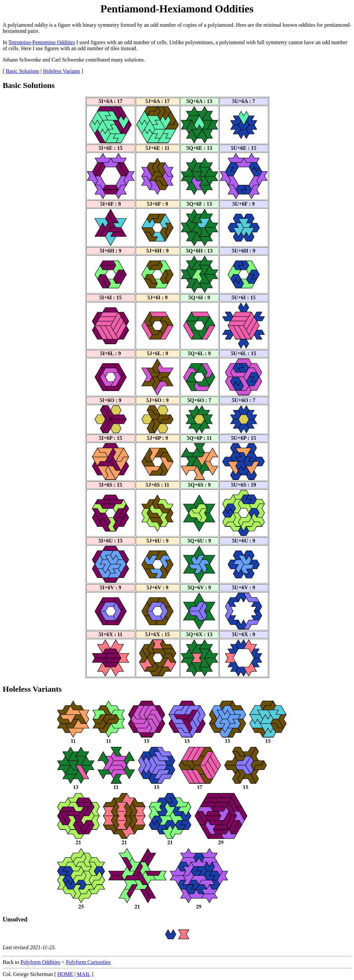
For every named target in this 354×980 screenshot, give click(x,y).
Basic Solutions (22, 71)
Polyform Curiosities (88, 962)
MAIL (84, 974)
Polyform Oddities (40, 962)
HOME (65, 974)
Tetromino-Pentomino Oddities (42, 42)
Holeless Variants (62, 71)
